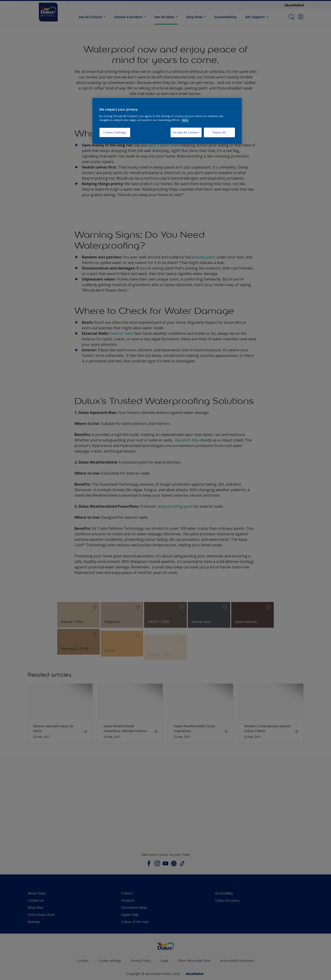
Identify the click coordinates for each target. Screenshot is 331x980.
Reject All (219, 132)
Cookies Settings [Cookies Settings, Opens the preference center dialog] (115, 132)
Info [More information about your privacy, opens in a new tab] (185, 120)
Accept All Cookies (186, 132)
